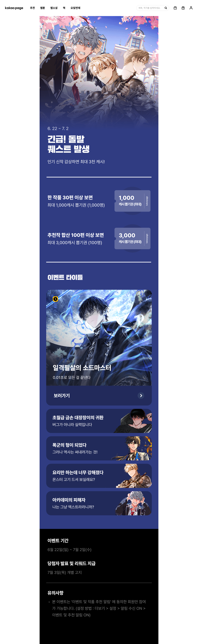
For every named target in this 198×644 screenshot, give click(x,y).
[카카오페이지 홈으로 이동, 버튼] (14, 8)
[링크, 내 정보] (191, 8)
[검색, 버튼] (165, 8)
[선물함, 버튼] (183, 8)
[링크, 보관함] (175, 8)
